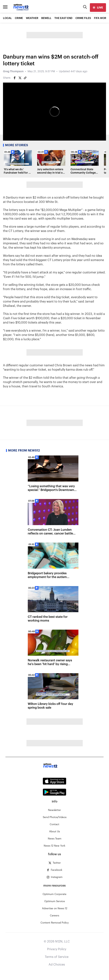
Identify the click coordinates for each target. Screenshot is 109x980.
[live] (98, 8)
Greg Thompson (13, 72)
